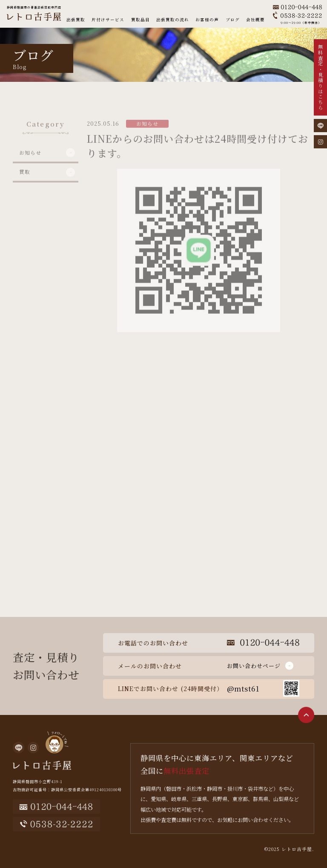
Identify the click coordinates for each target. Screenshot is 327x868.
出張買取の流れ (173, 20)
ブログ (233, 20)
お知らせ (30, 165)
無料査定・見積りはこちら (321, 78)
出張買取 (76, 20)
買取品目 (141, 20)
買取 (25, 184)
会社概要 (255, 20)
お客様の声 (207, 20)
